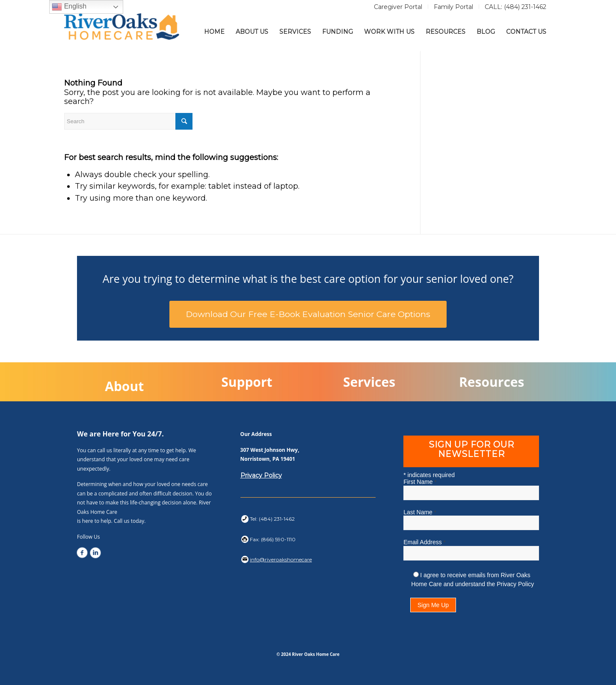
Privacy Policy (261, 475)
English (69, 7)
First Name (420, 482)
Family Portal (453, 7)
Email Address (424, 542)
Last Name (420, 512)
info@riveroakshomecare (281, 559)
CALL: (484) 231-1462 (515, 7)
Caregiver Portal (398, 7)
